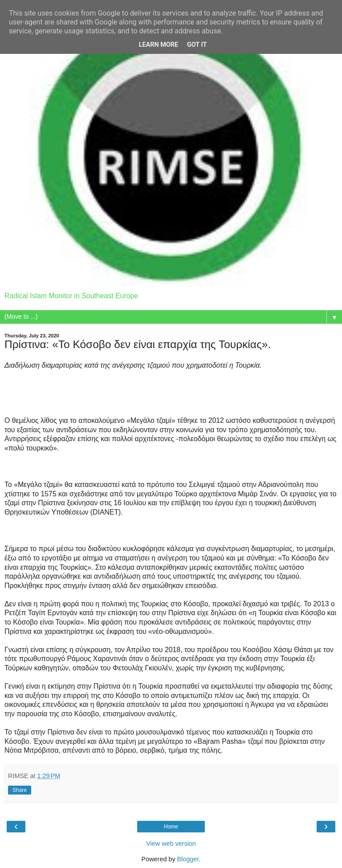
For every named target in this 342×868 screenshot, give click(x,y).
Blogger (188, 859)
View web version (171, 844)
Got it (197, 45)
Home (171, 827)
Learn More (159, 45)
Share (20, 790)
